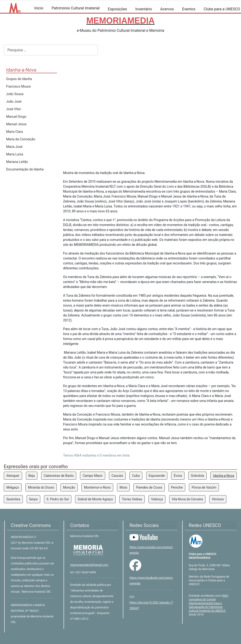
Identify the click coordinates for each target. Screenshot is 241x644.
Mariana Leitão (17, 162)
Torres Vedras (132, 499)
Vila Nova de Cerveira (187, 499)
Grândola (197, 476)
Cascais (117, 476)
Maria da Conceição (21, 139)
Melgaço (13, 487)
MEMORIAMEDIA (22, 537)
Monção (69, 487)
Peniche (177, 487)
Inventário (144, 9)
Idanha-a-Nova (224, 476)
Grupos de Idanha (19, 79)
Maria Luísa (15, 154)
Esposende (157, 476)
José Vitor (14, 109)
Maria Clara (14, 132)
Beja (32, 476)
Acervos (167, 9)
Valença (157, 499)
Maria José (14, 147)
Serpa (33, 499)
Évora (178, 476)
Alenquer (13, 476)
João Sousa (15, 94)
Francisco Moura (18, 86)
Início (39, 8)
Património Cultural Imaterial (76, 8)
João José (14, 101)
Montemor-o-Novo (97, 487)
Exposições (117, 9)
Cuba (136, 476)
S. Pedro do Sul (58, 499)
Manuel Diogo (16, 117)
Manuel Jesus (16, 124)
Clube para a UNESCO (222, 9)
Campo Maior (92, 476)
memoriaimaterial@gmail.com (89, 565)
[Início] (37, 15)
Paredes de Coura (149, 487)
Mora (123, 487)
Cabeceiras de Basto (59, 476)
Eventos (189, 9)
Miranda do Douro (41, 487)
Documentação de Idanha (25, 169)
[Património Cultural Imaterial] (54, 15)
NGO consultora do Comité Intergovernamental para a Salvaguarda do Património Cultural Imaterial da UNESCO (209, 603)
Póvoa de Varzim (204, 487)
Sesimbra (13, 499)
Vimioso (218, 499)
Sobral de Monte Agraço (95, 499)
